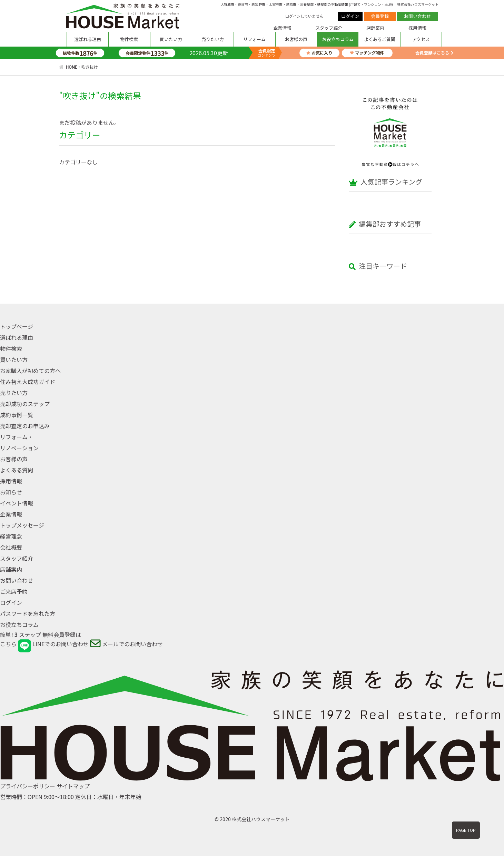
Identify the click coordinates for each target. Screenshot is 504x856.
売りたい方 (213, 39)
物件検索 (129, 39)
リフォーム (254, 39)
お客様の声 (296, 39)
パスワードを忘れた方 (28, 613)
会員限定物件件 (147, 53)
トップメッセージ (22, 525)
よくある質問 (17, 470)
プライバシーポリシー (28, 786)
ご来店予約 (14, 591)
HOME (72, 67)
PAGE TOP (466, 830)
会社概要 (11, 547)
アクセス (421, 39)
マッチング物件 (367, 53)
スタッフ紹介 (329, 28)
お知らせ (11, 492)
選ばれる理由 (88, 39)
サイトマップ (73, 786)
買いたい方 (171, 39)
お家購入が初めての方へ (30, 371)
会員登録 (380, 16)
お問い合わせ (417, 16)
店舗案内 (375, 28)
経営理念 (11, 536)
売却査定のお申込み (25, 426)
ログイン (350, 16)
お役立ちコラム (338, 39)
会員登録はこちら (432, 53)
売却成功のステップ (25, 404)
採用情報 (417, 28)
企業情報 (282, 28)
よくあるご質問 (380, 39)
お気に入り (319, 53)
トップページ (17, 326)
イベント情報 (17, 503)
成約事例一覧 (17, 415)
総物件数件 (80, 53)
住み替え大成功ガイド (28, 382)
